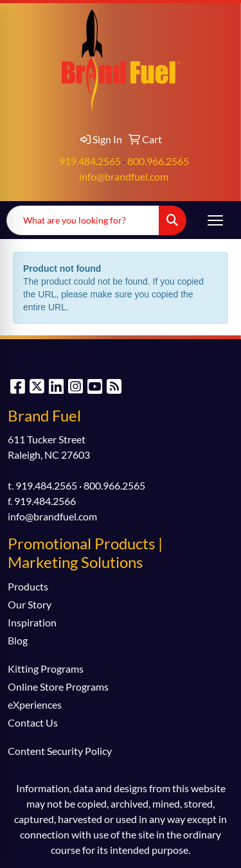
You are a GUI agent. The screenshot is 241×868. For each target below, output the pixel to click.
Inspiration (32, 622)
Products (28, 586)
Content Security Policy (60, 751)
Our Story (30, 604)
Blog (18, 640)
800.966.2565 (158, 161)
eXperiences (35, 704)
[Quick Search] (83, 220)
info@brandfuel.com (124, 176)
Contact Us (33, 722)
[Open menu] (215, 220)
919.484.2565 (90, 161)
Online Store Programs (58, 686)
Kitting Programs (46, 669)
